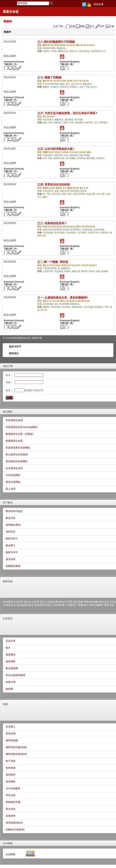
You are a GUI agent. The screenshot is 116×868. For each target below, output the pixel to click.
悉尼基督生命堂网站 (17, 461)
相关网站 (8, 412)
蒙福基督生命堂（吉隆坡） (20, 434)
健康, (45, 197)
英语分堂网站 (13, 482)
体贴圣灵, (58, 123)
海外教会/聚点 (13, 525)
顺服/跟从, (62, 48)
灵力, (97, 123)
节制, (107, 307)
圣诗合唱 (11, 734)
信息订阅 (8, 366)
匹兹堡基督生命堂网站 (18, 448)
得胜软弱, (105, 233)
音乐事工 (11, 727)
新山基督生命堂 (25, 605)
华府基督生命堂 (14, 420)
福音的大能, (59, 158)
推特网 (9, 689)
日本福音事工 (60, 605)
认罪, (46, 158)
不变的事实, (56, 307)
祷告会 (28, 602)
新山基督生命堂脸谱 (17, 454)
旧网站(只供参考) (15, 829)
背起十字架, (85, 87)
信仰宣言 (11, 532)
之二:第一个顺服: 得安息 (53, 262)
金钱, (108, 194)
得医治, (92, 271)
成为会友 (11, 559)
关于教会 (8, 502)
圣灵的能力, (49, 155)
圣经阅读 (11, 768)
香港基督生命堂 (43, 605)
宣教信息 (109, 605)
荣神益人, (74, 87)
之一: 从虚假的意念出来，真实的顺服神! (63, 298)
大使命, (54, 51)
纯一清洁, (48, 194)
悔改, (51, 158)
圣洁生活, (57, 194)
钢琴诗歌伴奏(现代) (16, 754)
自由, (67, 155)
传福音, (47, 51)
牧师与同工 (12, 539)
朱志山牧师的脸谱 (15, 675)
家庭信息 (11, 605)
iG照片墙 (11, 682)
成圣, (70, 194)
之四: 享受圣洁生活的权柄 (54, 185)
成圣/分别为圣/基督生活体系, (73, 191)
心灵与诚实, (89, 307)
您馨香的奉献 (13, 566)
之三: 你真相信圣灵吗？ (52, 223)
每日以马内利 (47, 602)
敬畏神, (105, 271)
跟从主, (94, 87)
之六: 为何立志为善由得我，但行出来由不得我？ (68, 113)
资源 (5, 704)
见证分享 (11, 641)
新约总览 (104, 602)
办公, (40, 197)
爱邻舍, (85, 271)
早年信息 (11, 795)
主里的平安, (49, 271)
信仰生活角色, (80, 194)
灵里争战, (89, 123)
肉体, (46, 123)
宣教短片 (83, 605)
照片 (8, 648)
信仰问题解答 (96, 605)
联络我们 (14, 353)
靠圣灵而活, (49, 120)
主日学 (36, 602)
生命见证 (8, 618)
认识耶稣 (8, 843)
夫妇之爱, (91, 194)
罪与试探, (79, 120)
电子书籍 (11, 761)
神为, (98, 233)
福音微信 (11, 655)
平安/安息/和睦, (50, 268)
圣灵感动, (59, 271)
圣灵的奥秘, (99, 230)
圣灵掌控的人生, (98, 51)
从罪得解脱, (71, 158)
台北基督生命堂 (14, 468)
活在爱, (91, 233)
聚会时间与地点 (14, 511)
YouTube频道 (13, 788)
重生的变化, (85, 51)
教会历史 (11, 518)
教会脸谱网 (12, 668)
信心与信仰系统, (63, 304)
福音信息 (8, 581)
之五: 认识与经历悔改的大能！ (57, 149)
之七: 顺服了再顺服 (49, 77)
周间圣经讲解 (91, 602)
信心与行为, (77, 84)
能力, (68, 84)
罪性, (51, 123)
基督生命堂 (11, 12)
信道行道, (65, 87)
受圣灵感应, (60, 233)
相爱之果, (76, 271)
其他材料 (11, 816)
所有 (40, 338)
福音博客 (11, 661)
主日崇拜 (18, 602)
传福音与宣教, (50, 48)
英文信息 (11, 809)
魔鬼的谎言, (77, 307)
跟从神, (44, 310)
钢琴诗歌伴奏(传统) (16, 747)
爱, (59, 268)
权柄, (57, 191)
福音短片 (72, 605)
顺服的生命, (64, 51)
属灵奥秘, (80, 123)
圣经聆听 (11, 775)
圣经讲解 (78, 602)
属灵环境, (59, 155)
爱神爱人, (104, 123)
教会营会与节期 (64, 602)
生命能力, (55, 87)
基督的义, (101, 158)
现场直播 (98, 4)
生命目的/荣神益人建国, (54, 84)
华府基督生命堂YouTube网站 (21, 427)
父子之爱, (101, 194)
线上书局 (11, 489)
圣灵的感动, (88, 230)
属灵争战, (70, 120)
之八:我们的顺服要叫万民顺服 (56, 42)
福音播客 (11, 781)
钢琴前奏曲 (12, 740)
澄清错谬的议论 (14, 823)
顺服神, (47, 87)
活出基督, (83, 233)
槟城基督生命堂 (14, 441)
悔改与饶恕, (85, 155)
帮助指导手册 (13, 802)
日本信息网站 (13, 475)
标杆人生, (74, 51)
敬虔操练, (100, 307)
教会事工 (11, 545)
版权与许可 (15, 347)
